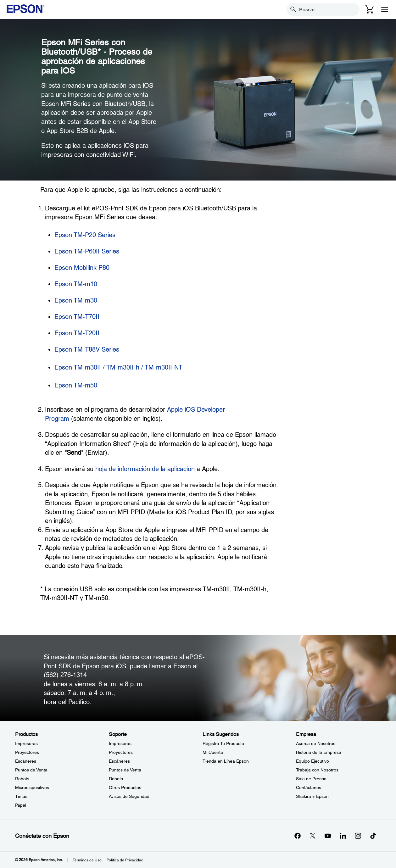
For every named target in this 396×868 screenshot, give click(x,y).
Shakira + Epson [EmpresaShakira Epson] (312, 796)
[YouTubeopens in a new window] (328, 836)
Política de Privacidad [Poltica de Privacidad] (125, 860)
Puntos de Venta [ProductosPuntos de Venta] (31, 770)
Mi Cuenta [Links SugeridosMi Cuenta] (213, 752)
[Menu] (385, 9)
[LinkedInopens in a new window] (343, 836)
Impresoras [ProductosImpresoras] (26, 743)
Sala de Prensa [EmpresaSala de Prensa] (311, 779)
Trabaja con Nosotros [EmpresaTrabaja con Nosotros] (317, 770)
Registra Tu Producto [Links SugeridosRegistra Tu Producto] (223, 743)
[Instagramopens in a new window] (358, 836)
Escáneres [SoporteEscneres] (119, 761)
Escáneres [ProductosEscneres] (26, 761)
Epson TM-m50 (76, 385)
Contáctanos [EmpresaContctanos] (309, 787)
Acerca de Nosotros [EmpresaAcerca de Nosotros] (316, 743)
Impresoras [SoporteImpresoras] (120, 743)
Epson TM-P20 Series (85, 235)
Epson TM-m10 (76, 284)
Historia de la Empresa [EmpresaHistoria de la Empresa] (319, 752)
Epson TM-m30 (76, 300)
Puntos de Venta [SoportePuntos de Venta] (125, 770)
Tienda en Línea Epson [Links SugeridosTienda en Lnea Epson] (226, 761)
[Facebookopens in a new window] (298, 836)
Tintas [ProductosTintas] (21, 796)
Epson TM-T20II (77, 333)
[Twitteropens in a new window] (313, 836)
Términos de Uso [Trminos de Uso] (87, 860)
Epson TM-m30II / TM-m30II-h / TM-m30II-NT (118, 367)
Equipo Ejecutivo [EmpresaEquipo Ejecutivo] (312, 761)
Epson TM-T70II (77, 317)
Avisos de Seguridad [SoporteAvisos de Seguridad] (129, 796)
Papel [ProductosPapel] (21, 805)
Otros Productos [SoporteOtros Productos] (125, 787)
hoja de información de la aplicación (145, 469)
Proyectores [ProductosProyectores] (27, 752)
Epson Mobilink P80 (82, 268)
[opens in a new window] (373, 836)
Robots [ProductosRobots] (22, 779)
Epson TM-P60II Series (87, 251)
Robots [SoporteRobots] (116, 779)
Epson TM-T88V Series (87, 349)
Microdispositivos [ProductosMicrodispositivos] (32, 787)
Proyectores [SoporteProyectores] (121, 752)
